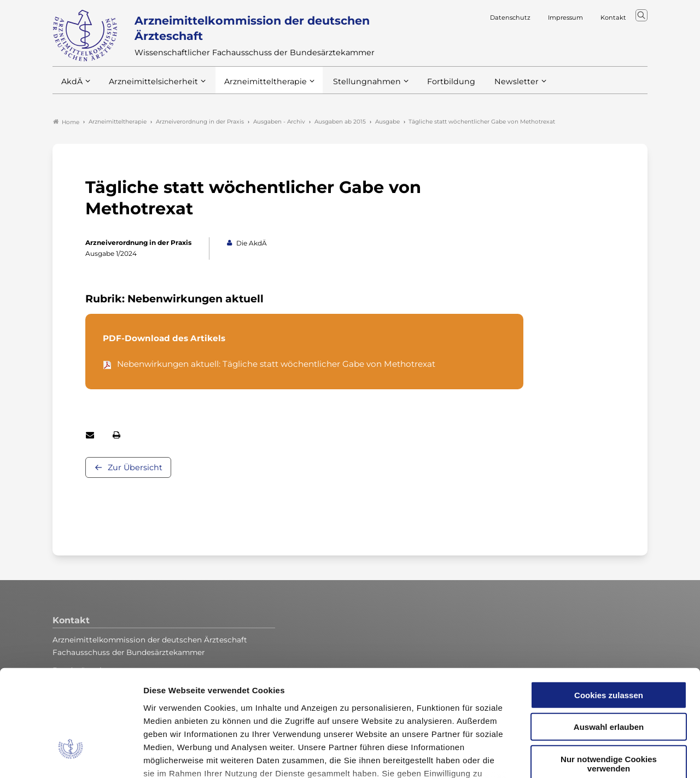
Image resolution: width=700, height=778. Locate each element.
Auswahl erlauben (609, 641)
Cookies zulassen (609, 609)
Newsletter (494, 87)
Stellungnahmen (352, 87)
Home (66, 122)
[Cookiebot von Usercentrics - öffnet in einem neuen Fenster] (71, 757)
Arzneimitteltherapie (256, 87)
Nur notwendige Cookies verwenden (609, 678)
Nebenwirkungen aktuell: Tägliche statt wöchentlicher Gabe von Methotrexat (276, 364)
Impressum (167, 714)
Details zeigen (582, 756)
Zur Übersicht (135, 468)
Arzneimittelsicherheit (150, 87)
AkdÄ (71, 87)
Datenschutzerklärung (436, 701)
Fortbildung (432, 87)
